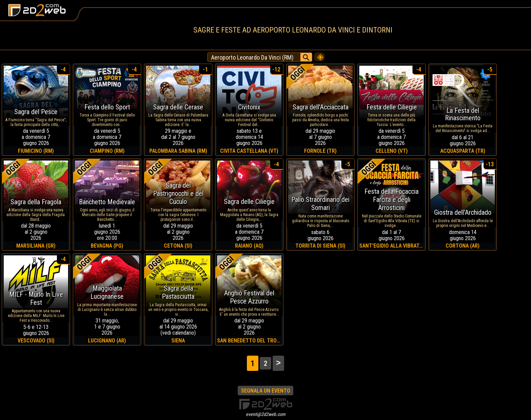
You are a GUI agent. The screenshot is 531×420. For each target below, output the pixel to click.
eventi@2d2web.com (266, 414)
